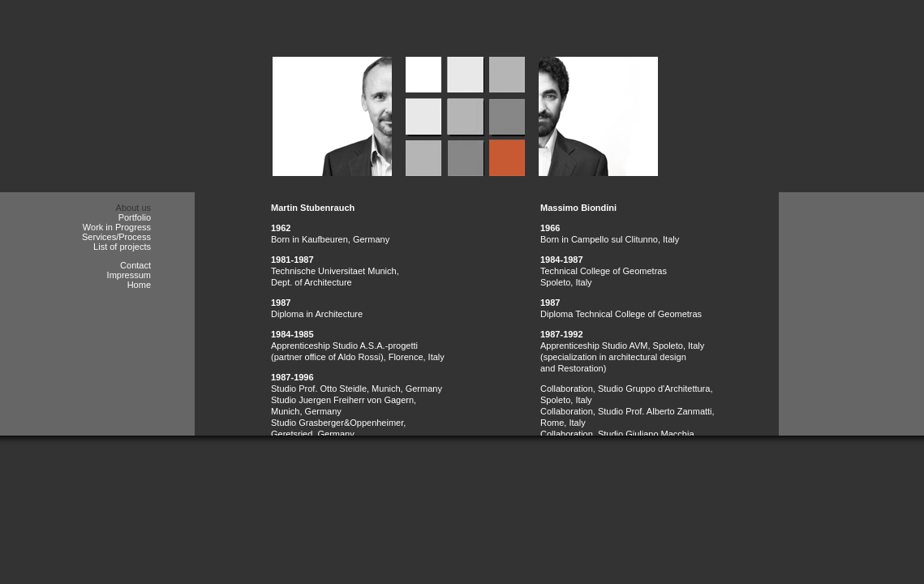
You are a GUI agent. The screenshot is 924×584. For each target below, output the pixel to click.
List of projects (122, 247)
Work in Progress (117, 227)
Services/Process (116, 237)
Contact (135, 265)
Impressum (129, 275)
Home (139, 285)
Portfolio (135, 217)
